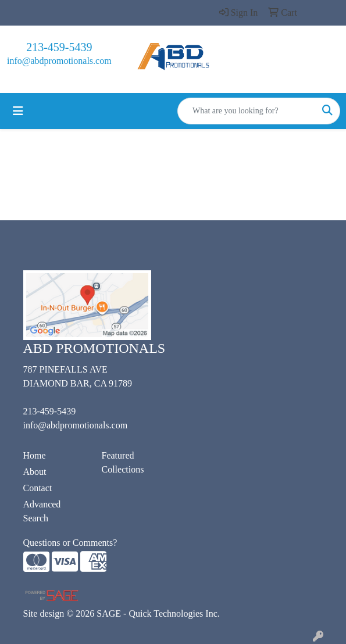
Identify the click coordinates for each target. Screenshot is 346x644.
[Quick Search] (247, 111)
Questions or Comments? (70, 543)
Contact (38, 488)
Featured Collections (123, 462)
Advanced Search (42, 511)
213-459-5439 (59, 47)
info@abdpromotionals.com (59, 61)
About (35, 472)
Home (35, 455)
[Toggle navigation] (18, 111)
